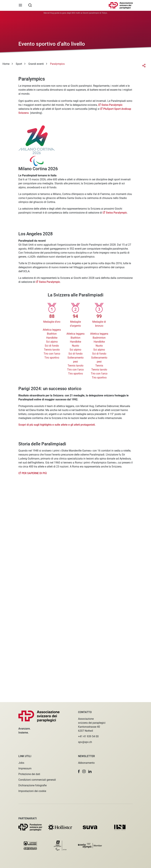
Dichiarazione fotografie (32, 785)
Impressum (25, 768)
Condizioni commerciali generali (37, 780)
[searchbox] (30, 5)
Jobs (21, 763)
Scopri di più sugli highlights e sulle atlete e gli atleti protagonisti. (57, 425)
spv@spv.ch (85, 742)
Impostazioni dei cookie (32, 791)
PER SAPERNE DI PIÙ (34, 473)
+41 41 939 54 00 (88, 736)
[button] (79, 771)
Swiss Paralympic (112, 105)
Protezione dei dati (29, 774)
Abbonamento (86, 763)
